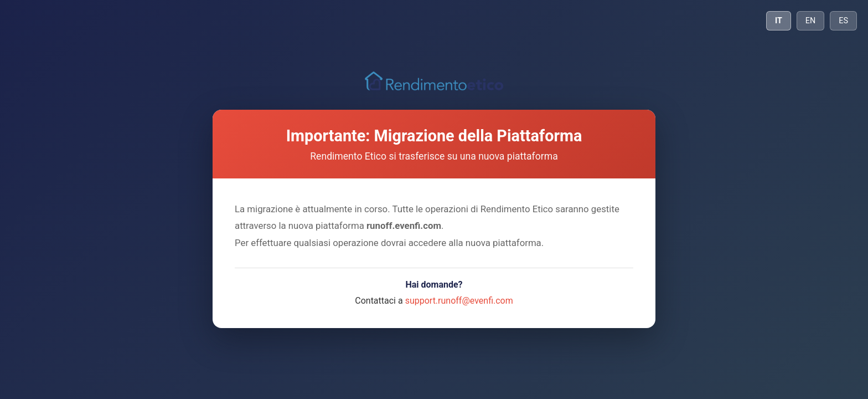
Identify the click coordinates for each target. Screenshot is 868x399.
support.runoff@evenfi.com (459, 301)
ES (843, 21)
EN (810, 21)
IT (779, 21)
